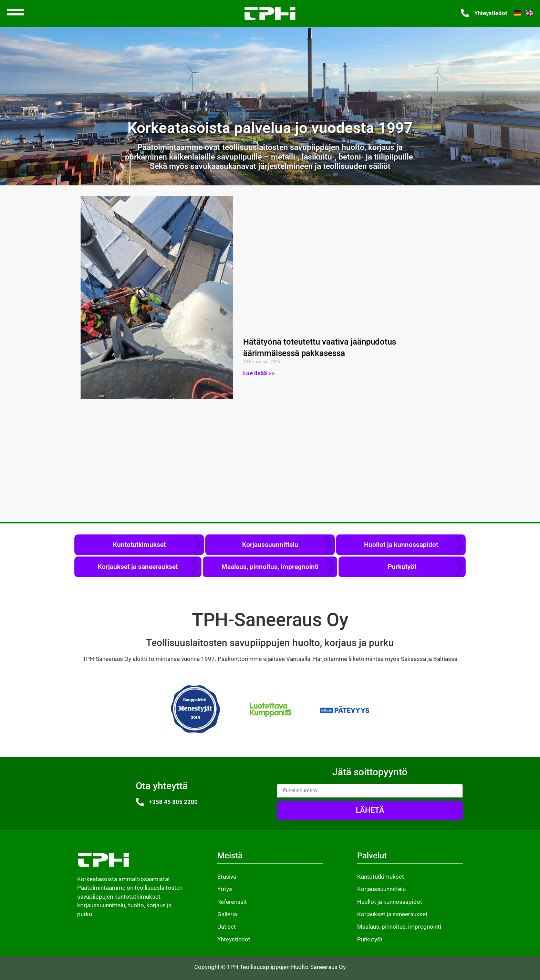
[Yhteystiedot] (465, 13)
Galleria (227, 914)
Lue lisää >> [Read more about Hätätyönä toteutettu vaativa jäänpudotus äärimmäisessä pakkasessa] (259, 373)
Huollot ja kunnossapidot (401, 545)
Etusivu (227, 877)
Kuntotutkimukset (139, 545)
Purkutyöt (402, 567)
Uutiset (227, 927)
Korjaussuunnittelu (270, 545)
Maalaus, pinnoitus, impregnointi (270, 567)
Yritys (225, 889)
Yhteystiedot (491, 13)
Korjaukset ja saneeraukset (138, 567)
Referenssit (232, 902)
